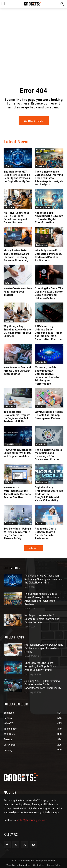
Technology (41, 245)
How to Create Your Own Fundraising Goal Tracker (18, 292)
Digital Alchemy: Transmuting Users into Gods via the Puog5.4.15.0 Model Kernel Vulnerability (49, 494)
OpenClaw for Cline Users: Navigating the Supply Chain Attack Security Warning (40, 666)
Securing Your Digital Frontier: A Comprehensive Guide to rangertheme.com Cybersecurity (43, 685)
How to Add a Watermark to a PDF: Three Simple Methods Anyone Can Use (17, 492)
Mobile (39, 283)
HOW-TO (8, 283)
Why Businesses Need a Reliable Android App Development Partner (49, 415)
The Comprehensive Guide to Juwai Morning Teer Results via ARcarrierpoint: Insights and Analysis (49, 178)
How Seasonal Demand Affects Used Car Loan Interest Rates (17, 371)
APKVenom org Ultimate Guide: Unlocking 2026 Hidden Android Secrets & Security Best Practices (49, 333)
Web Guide (41, 362)
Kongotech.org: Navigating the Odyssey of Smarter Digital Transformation (49, 218)
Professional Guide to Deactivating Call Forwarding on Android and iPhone (44, 648)
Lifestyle (8, 166)
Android (40, 321)
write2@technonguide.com (32, 820)
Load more (33, 548)
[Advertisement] (33, 43)
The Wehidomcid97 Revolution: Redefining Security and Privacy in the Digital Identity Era (17, 177)
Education (40, 166)
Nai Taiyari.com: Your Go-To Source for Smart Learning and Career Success (16, 218)
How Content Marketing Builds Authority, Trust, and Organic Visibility (18, 453)
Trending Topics (44, 207)
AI (6, 245)
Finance (8, 362)
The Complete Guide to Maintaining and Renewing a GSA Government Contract (49, 455)
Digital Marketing (13, 444)
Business (9, 321)
